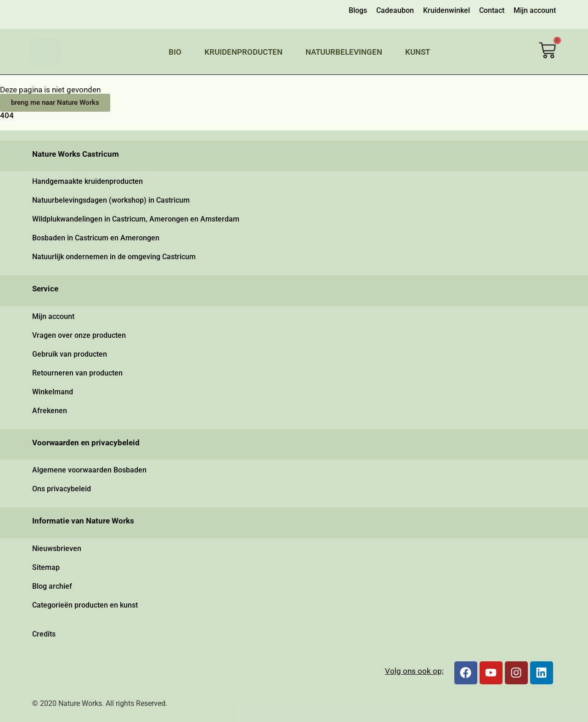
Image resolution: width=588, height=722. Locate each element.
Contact (492, 10)
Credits (44, 634)
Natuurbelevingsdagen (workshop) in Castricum (111, 200)
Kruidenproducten (243, 52)
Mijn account (535, 10)
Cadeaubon (395, 10)
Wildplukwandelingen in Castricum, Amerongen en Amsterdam (136, 219)
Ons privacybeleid (62, 489)
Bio (175, 52)
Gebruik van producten (70, 354)
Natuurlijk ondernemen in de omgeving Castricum (114, 257)
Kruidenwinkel (447, 10)
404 (7, 115)
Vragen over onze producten (79, 335)
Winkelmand (53, 392)
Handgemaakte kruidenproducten (88, 181)
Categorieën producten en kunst (85, 605)
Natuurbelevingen (344, 52)
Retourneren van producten (77, 373)
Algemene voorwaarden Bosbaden (89, 470)
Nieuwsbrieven (57, 549)
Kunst (418, 52)
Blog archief (52, 586)
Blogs (358, 10)
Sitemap (46, 567)
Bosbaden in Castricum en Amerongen (96, 238)
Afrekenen (50, 411)
